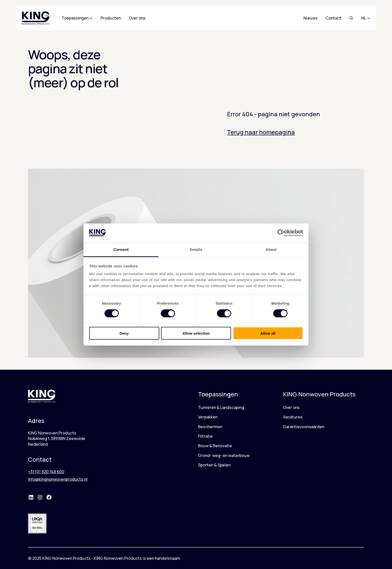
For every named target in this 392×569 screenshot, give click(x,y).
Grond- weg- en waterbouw (224, 455)
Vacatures (293, 417)
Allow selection (196, 333)
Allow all (268, 333)
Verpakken (208, 417)
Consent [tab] (121, 249)
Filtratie (205, 436)
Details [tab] (196, 249)
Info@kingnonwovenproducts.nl (58, 479)
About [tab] (271, 249)
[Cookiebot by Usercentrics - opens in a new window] (281, 233)
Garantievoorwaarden (304, 427)
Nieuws (310, 18)
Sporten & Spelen (214, 465)
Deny (124, 333)
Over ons (291, 407)
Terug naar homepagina (261, 132)
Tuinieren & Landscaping (221, 407)
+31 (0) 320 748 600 (46, 472)
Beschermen (210, 427)
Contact (333, 18)
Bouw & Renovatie (215, 446)
